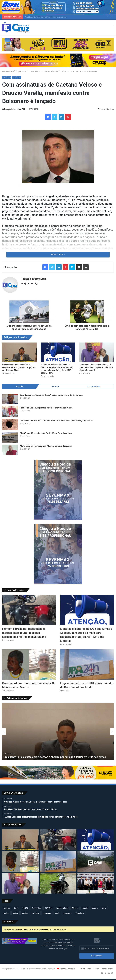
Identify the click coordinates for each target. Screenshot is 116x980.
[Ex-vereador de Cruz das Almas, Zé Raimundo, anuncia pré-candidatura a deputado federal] (97, 352)
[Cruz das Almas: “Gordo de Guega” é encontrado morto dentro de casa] (10, 399)
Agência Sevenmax (67, 969)
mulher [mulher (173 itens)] (6, 913)
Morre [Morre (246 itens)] (104, 908)
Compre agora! (107, 969)
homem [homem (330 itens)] (95, 908)
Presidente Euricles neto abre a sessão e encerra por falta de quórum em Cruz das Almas (19, 367)
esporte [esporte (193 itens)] (85, 908)
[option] (58, 732)
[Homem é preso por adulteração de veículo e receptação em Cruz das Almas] (58, 883)
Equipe (96, 969)
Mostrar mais (58, 254)
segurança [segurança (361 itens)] (68, 913)
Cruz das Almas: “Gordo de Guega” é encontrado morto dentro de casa (51, 395)
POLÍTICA (16, 77)
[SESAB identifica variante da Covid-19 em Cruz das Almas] (10, 437)
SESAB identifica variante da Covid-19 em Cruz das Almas (46, 433)
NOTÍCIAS (15, 71)
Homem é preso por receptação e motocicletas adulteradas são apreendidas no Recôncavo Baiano (24, 633)
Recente (56, 386)
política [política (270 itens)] (25, 913)
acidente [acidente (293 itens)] (7, 908)
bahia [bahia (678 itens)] (16, 908)
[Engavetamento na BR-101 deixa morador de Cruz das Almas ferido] (87, 665)
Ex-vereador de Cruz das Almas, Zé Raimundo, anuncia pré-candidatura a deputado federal (96, 367)
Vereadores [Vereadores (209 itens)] (80, 913)
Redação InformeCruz (13, 109)
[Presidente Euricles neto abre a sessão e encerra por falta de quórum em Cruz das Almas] (19, 352)
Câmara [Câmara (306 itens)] (75, 908)
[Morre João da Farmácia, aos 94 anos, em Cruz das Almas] (10, 450)
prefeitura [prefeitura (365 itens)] (35, 913)
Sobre (89, 969)
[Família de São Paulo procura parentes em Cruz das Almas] (10, 412)
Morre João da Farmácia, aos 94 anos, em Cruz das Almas (46, 446)
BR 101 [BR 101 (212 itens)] (25, 908)
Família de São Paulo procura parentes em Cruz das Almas (46, 408)
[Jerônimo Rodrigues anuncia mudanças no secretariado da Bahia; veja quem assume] (96, 883)
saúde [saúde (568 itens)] (57, 913)
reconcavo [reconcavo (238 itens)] (47, 913)
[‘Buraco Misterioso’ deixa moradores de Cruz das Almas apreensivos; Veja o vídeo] (10, 424)
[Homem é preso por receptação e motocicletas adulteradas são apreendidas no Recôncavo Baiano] (29, 610)
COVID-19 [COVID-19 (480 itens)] (49, 908)
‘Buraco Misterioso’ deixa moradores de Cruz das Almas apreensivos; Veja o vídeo (57, 421)
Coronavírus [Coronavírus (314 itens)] (36, 908)
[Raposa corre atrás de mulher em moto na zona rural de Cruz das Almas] (96, 861)
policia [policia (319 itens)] (15, 913)
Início (5, 71)
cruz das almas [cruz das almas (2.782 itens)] (62, 908)
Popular (20, 386)
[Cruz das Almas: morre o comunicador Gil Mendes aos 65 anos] (29, 665)
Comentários (94, 386)
